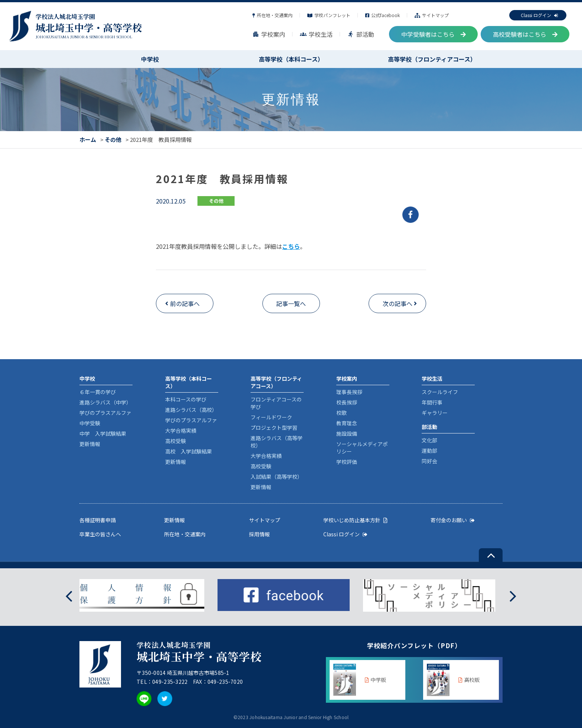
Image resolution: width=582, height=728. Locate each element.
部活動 (361, 34)
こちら (291, 246)
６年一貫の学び (98, 392)
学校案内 (269, 34)
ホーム (88, 139)
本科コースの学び (186, 399)
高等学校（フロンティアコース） (432, 59)
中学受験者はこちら (434, 34)
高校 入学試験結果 (189, 451)
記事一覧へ (291, 303)
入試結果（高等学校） (277, 477)
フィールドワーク (271, 417)
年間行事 (432, 402)
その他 (113, 139)
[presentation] (69, 595)
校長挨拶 (347, 402)
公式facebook (382, 15)
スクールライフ (440, 392)
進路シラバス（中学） (105, 402)
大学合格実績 (181, 430)
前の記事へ (185, 303)
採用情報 (259, 534)
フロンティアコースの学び (276, 403)
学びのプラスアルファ (105, 413)
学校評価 (347, 462)
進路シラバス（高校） (191, 410)
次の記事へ (398, 303)
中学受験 (90, 423)
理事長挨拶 (349, 392)
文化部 (429, 440)
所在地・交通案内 (272, 15)
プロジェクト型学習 (274, 428)
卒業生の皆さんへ (100, 534)
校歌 (341, 413)
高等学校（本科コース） (291, 59)
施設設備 (347, 433)
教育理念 (347, 423)
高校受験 (176, 441)
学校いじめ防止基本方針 (355, 520)
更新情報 (90, 444)
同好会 (429, 461)
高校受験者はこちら (525, 34)
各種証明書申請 (98, 520)
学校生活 (316, 34)
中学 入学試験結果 (103, 433)
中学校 (150, 59)
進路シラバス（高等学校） (277, 442)
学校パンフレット (329, 15)
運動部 (429, 451)
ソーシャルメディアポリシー (362, 448)
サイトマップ (432, 15)
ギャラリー (435, 413)
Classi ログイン (539, 15)
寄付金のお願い (453, 520)
